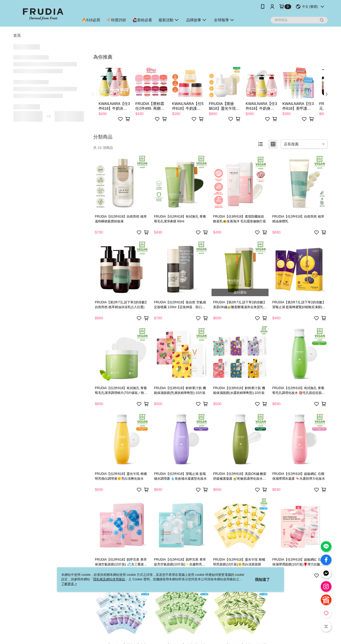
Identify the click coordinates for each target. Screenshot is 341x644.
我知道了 (262, 580)
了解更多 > (69, 584)
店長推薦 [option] (291, 144)
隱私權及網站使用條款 (109, 579)
